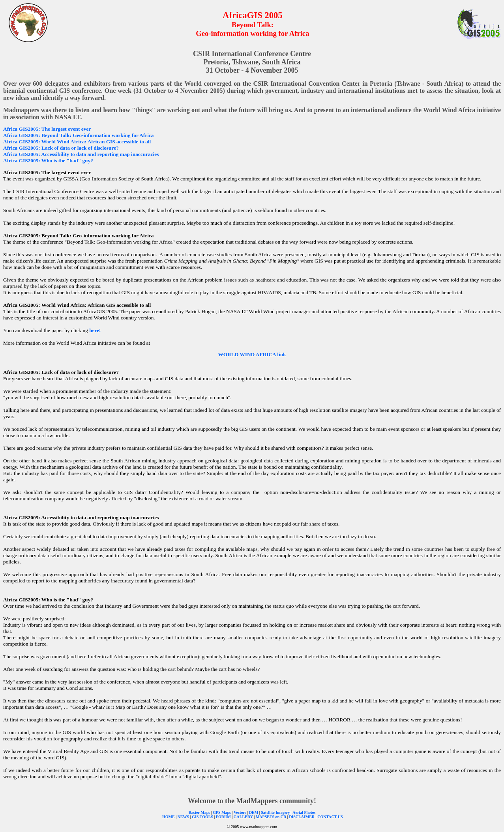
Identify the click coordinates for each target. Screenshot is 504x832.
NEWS (183, 817)
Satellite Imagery (275, 812)
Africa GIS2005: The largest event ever (47, 129)
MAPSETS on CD (271, 817)
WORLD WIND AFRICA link (252, 354)
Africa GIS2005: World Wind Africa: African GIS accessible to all (77, 142)
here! (95, 330)
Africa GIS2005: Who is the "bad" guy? (48, 161)
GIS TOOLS (202, 817)
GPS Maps (222, 812)
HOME (169, 817)
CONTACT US (330, 817)
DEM (254, 812)
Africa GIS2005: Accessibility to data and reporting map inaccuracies (81, 154)
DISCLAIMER (302, 817)
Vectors (240, 812)
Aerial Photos (304, 812)
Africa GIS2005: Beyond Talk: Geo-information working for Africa (78, 135)
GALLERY (243, 817)
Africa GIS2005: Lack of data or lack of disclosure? (61, 148)
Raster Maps (200, 812)
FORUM (223, 817)
